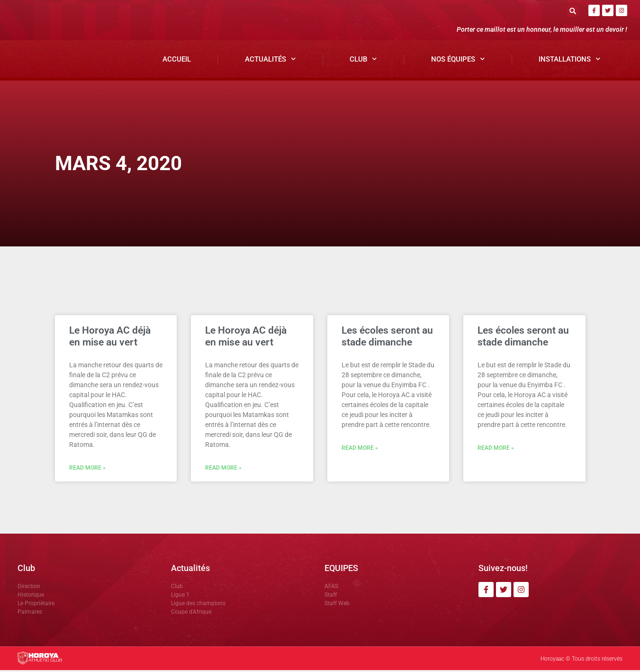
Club (363, 61)
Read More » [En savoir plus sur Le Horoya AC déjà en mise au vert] (87, 470)
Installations (570, 61)
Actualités (270, 61)
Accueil (177, 61)
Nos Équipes (458, 61)
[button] (573, 11)
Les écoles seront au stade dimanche (387, 338)
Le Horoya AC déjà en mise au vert (110, 338)
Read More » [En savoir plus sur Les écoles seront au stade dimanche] (360, 450)
